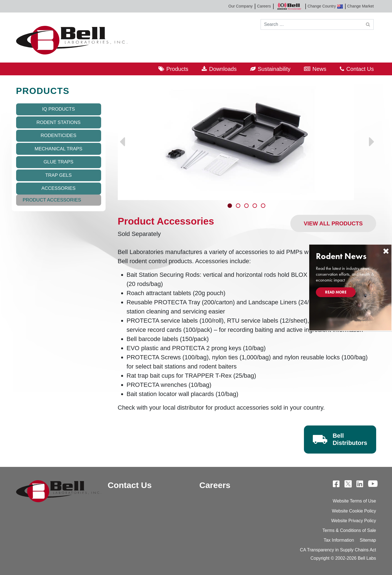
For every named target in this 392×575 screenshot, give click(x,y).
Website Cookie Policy (354, 511)
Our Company (240, 6)
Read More (336, 292)
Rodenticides (58, 135)
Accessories (58, 188)
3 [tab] (247, 206)
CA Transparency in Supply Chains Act (338, 550)
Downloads (223, 69)
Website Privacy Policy (354, 521)
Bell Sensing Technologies (289, 6)
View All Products (333, 223)
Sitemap (368, 540)
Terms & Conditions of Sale (349, 530)
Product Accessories (52, 200)
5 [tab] (264, 206)
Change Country (325, 6)
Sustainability (274, 69)
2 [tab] (239, 206)
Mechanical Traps (59, 149)
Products (177, 69)
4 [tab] (255, 206)
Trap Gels (58, 175)
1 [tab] (230, 206)
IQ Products (58, 109)
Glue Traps (58, 162)
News (319, 69)
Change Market (361, 6)
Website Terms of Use (354, 501)
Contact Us (360, 69)
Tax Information (339, 540)
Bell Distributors (350, 439)
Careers (264, 6)
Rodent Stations (58, 122)
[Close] (386, 251)
